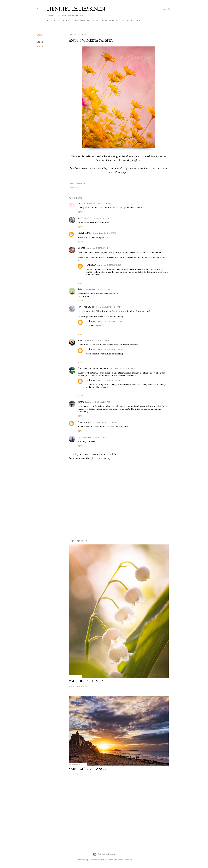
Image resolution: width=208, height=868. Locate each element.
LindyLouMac (85, 233)
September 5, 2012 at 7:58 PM (98, 289)
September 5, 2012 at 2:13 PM (102, 218)
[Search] (167, 9)
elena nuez (83, 218)
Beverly (81, 203)
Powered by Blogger (104, 854)
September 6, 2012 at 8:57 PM (104, 422)
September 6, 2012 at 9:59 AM (97, 402)
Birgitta (81, 248)
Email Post (80, 184)
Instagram (108, 21)
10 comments (82, 774)
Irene (80, 340)
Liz (79, 437)
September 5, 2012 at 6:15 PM (105, 233)
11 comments (81, 686)
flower (40, 47)
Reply (80, 212)
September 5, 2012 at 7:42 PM (99, 248)
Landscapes (78, 21)
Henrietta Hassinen (76, 9)
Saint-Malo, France (87, 769)
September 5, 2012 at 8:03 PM (108, 307)
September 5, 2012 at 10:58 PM (110, 265)
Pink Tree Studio (86, 307)
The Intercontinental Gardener (93, 368)
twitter (121, 21)
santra (81, 402)
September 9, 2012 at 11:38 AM (94, 437)
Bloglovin (134, 21)
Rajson (81, 289)
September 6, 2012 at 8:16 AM (110, 380)
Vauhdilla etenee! (86, 681)
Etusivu (52, 21)
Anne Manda (84, 422)
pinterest (93, 21)
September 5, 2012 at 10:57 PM (110, 321)
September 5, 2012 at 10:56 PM (110, 349)
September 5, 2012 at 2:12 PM (99, 203)
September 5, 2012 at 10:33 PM (97, 340)
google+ (64, 21)
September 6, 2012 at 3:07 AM (122, 368)
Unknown (91, 265)
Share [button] (40, 35)
